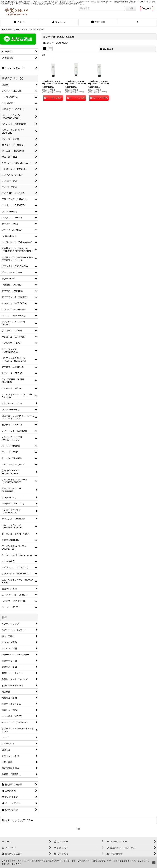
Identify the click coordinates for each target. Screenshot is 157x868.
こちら (18, 864)
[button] (137, 22)
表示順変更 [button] (107, 49)
